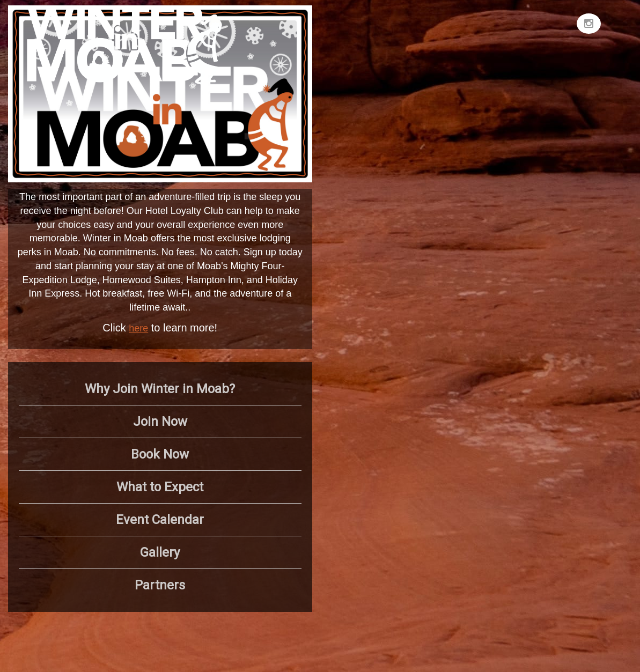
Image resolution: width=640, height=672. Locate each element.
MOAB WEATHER (493, 46)
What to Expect (160, 487)
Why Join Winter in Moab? (160, 389)
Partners (160, 585)
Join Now (160, 422)
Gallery (160, 552)
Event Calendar (160, 520)
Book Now (160, 454)
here (138, 328)
